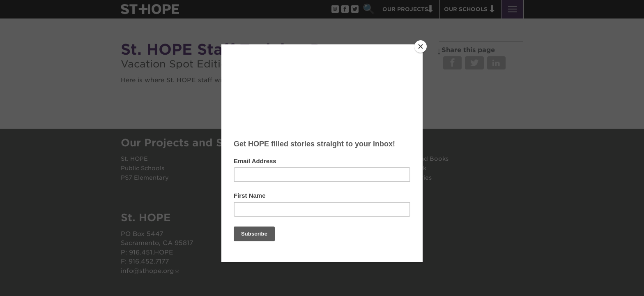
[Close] (421, 46)
